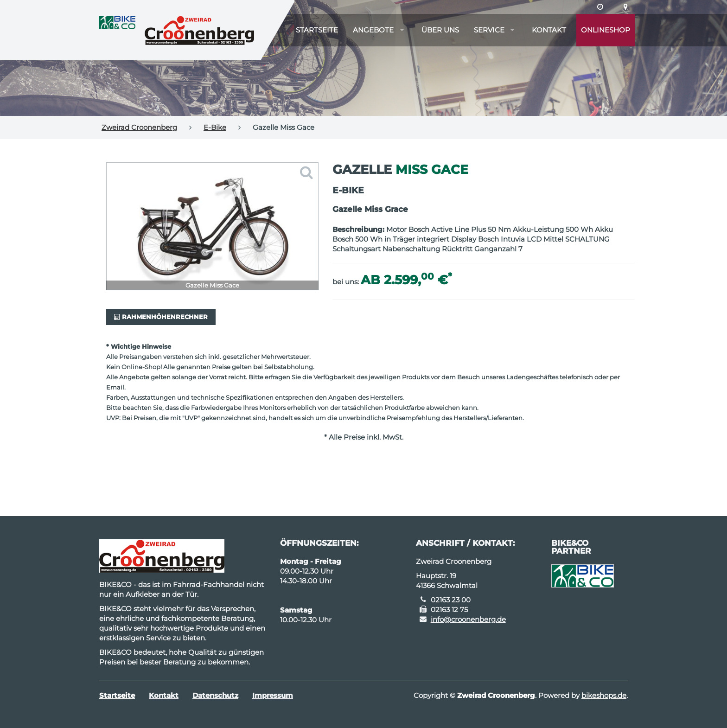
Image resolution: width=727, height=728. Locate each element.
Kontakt (549, 30)
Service (489, 30)
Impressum (273, 695)
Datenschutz (215, 695)
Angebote (373, 30)
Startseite (317, 30)
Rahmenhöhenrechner (161, 317)
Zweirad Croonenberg (139, 127)
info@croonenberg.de (468, 619)
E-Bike (215, 127)
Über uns (440, 30)
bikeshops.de (604, 695)
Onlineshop (606, 30)
